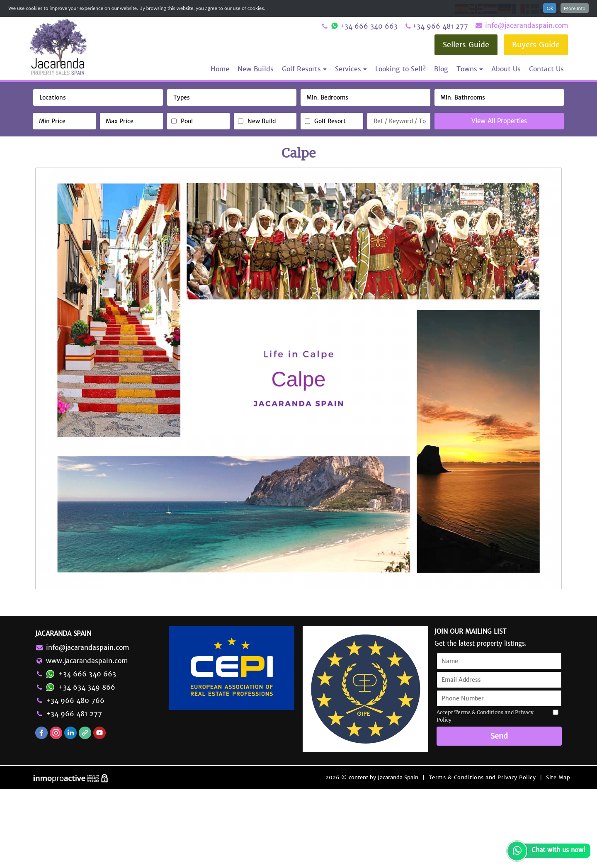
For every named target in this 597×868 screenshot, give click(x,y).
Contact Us (546, 69)
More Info (575, 8)
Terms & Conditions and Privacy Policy (482, 856)
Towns (470, 69)
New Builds (256, 69)
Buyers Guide (536, 45)
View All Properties (499, 121)
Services (351, 69)
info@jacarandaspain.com (521, 25)
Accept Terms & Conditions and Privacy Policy (485, 795)
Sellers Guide (466, 45)
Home (220, 69)
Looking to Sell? (400, 69)
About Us (506, 69)
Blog (441, 69)
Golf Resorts (304, 69)
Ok (550, 8)
